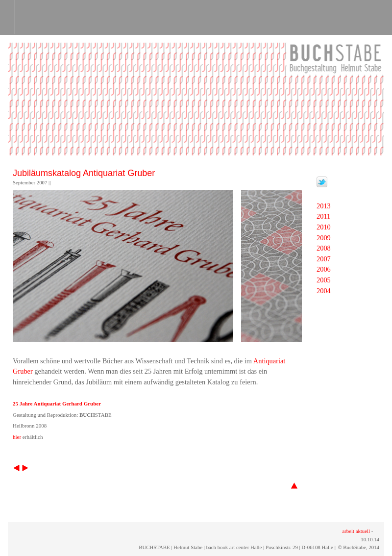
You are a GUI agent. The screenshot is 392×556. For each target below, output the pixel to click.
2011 (323, 216)
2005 (324, 280)
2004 (324, 291)
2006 (324, 269)
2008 (324, 248)
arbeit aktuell (356, 531)
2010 (324, 227)
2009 (324, 238)
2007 (324, 259)
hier (17, 437)
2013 (324, 206)
